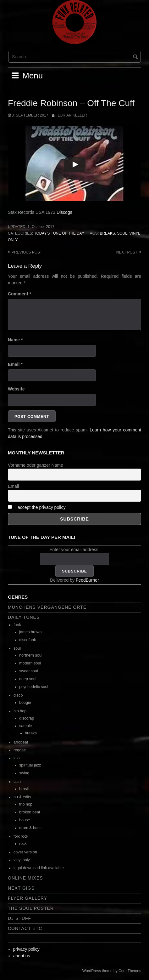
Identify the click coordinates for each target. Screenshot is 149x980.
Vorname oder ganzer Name (36, 465)
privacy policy (26, 949)
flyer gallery (28, 898)
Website (16, 389)
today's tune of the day (59, 233)
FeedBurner (87, 580)
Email (15, 364)
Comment (19, 294)
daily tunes (24, 617)
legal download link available (39, 868)
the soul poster (31, 908)
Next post (127, 252)
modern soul (30, 663)
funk (17, 625)
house (25, 820)
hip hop (20, 711)
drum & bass (30, 828)
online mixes (25, 878)
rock (23, 844)
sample (26, 726)
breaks (108, 233)
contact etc (25, 928)
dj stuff (19, 918)
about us (22, 956)
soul (122, 233)
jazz (17, 758)
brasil (24, 789)
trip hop (26, 804)
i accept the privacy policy (41, 507)
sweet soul (29, 671)
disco (18, 695)
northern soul (31, 655)
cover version (25, 852)
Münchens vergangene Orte (47, 607)
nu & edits (22, 797)
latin (17, 782)
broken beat (30, 812)
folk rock (21, 836)
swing (24, 773)
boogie (25, 703)
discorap (27, 718)
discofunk (28, 640)
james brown (30, 632)
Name (15, 340)
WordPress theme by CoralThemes (112, 971)
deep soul (28, 679)
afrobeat (21, 742)
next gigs (21, 888)
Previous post (27, 252)
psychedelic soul (34, 687)
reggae (20, 750)
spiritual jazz (30, 765)
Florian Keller (71, 115)
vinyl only (22, 860)
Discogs (64, 212)
